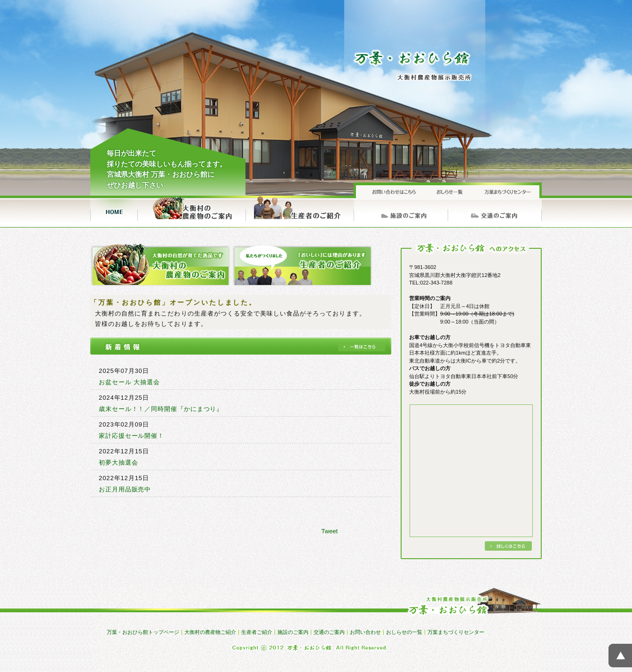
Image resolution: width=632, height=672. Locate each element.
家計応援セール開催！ (131, 436)
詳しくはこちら (508, 546)
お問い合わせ (389, 191)
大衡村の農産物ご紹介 (191, 212)
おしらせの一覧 (448, 191)
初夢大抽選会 (118, 462)
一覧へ (362, 347)
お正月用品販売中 (125, 489)
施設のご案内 (401, 212)
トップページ (114, 212)
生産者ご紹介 (300, 212)
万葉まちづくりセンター (506, 191)
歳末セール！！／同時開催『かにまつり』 (161, 409)
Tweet (329, 531)
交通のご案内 (495, 212)
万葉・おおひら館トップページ (143, 632)
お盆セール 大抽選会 (129, 382)
